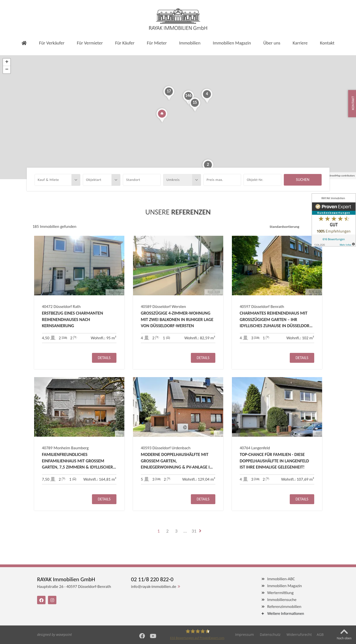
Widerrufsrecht (299, 634)
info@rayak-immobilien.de (154, 587)
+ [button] (7, 62)
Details (104, 358)
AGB (320, 634)
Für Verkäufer (52, 43)
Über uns (272, 43)
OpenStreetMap (332, 176)
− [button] (7, 70)
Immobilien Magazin (232, 43)
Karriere (300, 43)
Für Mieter (157, 43)
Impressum (245, 634)
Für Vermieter (90, 43)
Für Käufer (125, 43)
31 (194, 531)
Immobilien (190, 43)
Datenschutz (270, 634)
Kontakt (327, 43)
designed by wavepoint (55, 634)
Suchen (303, 180)
